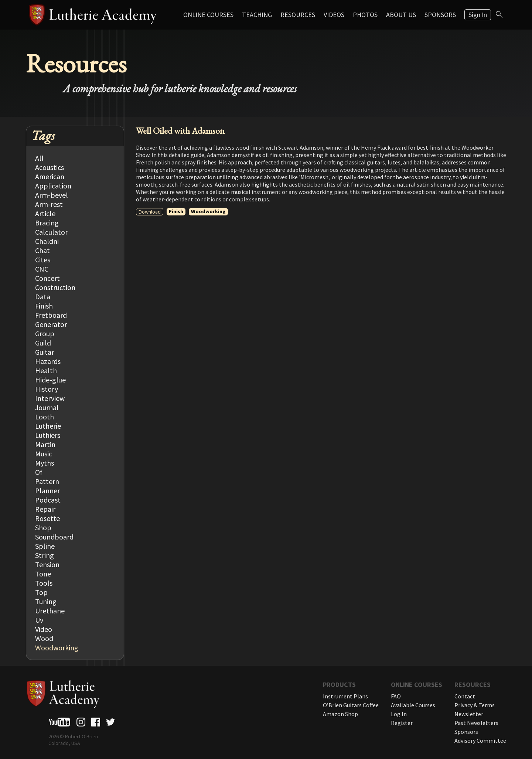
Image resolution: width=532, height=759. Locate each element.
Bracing (47, 223)
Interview (50, 398)
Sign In (478, 15)
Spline (45, 546)
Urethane (50, 611)
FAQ (396, 696)
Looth (45, 417)
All (39, 158)
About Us (401, 15)
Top (41, 592)
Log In (399, 714)
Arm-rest (49, 204)
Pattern (47, 481)
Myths (45, 463)
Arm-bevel (52, 195)
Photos (365, 15)
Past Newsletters (476, 723)
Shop (43, 527)
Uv (39, 620)
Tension (47, 564)
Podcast (48, 500)
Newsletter (469, 714)
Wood (44, 638)
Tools (44, 583)
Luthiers (48, 435)
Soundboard (54, 537)
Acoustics (50, 167)
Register (402, 723)
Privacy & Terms (475, 705)
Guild (43, 343)
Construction (55, 287)
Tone (43, 574)
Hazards (48, 361)
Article (45, 213)
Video (44, 629)
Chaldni (47, 241)
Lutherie (48, 426)
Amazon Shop (340, 714)
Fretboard (51, 315)
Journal (47, 407)
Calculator (51, 232)
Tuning (46, 601)
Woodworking (57, 648)
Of (39, 472)
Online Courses (208, 15)
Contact (465, 696)
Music (44, 454)
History (47, 389)
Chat (42, 250)
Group (45, 333)
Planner (47, 491)
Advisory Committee (480, 741)
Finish (44, 306)
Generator (51, 324)
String (45, 555)
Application (53, 186)
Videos (334, 15)
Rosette (47, 518)
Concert (47, 278)
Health (46, 370)
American (50, 176)
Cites (43, 260)
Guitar (45, 352)
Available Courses (413, 705)
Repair (45, 509)
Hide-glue (50, 380)
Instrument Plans (345, 696)
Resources (298, 15)
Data (43, 297)
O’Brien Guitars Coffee (351, 705)
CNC (42, 269)
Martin (45, 444)
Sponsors (440, 15)
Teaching (257, 15)
